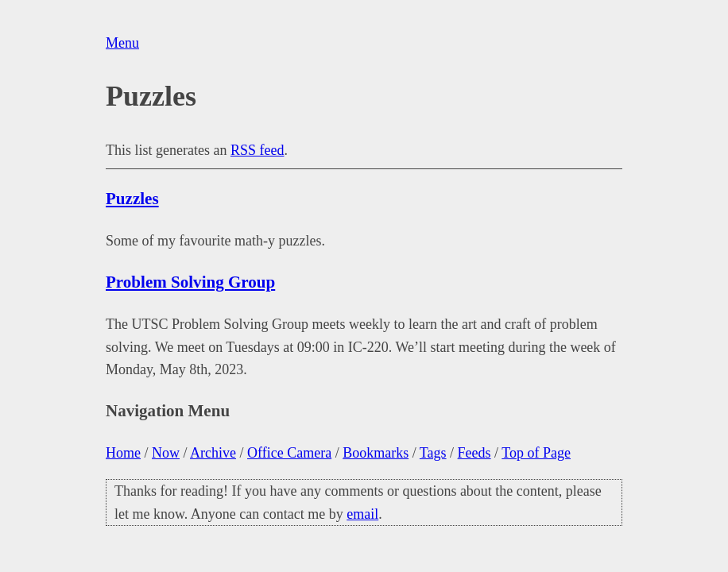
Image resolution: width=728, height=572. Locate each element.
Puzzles (132, 199)
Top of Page (536, 453)
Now (166, 453)
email (362, 514)
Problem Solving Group (190, 282)
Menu (122, 43)
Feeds (474, 453)
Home (123, 453)
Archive (213, 453)
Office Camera (289, 453)
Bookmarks (376, 453)
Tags (433, 453)
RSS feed (258, 150)
